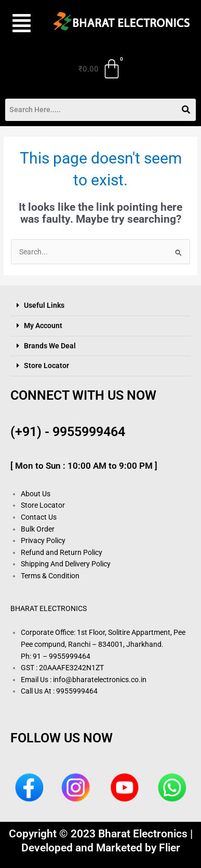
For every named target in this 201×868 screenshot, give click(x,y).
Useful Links (44, 305)
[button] (20, 23)
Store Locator (46, 365)
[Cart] (100, 69)
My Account (43, 325)
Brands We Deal (50, 346)
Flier (170, 848)
